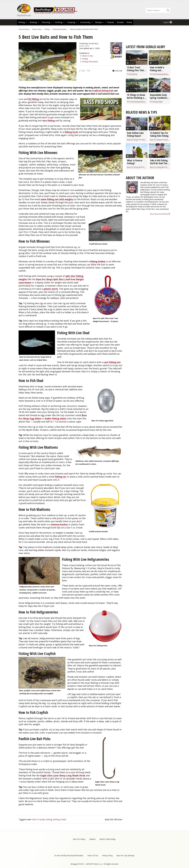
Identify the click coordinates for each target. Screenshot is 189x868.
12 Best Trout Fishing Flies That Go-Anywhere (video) (136, 72)
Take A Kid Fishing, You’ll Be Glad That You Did (159, 163)
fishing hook (71, 132)
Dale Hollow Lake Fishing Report (135, 134)
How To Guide (38, 820)
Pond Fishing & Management (163, 74)
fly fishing (34, 99)
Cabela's (92, 839)
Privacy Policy (107, 856)
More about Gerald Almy (159, 214)
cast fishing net (112, 362)
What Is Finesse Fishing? (135, 162)
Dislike (87, 71)
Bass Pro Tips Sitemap (125, 856)
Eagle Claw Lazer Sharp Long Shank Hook (63, 775)
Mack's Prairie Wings (108, 839)
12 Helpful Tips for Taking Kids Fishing (159, 134)
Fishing (22, 22)
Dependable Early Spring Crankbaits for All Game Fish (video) (159, 99)
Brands (120, 22)
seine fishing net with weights (57, 199)
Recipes (99, 22)
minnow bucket (59, 524)
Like (80, 71)
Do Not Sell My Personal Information (69, 856)
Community (85, 22)
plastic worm (51, 289)
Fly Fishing (133, 74)
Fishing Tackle (60, 820)
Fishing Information (60, 29)
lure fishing (49, 121)
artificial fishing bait (103, 91)
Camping (71, 22)
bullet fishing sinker (56, 418)
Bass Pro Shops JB (134, 167)
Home (129, 22)
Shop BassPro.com (24, 15)
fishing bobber (98, 261)
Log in (166, 22)
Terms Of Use (93, 856)
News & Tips (37, 29)
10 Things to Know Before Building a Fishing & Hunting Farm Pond (136, 99)
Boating (33, 22)
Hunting (59, 22)
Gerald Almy (93, 43)
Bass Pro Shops (133, 140)
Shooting (46, 22)
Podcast (110, 22)
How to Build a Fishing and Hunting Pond (157, 70)
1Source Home (24, 29)
